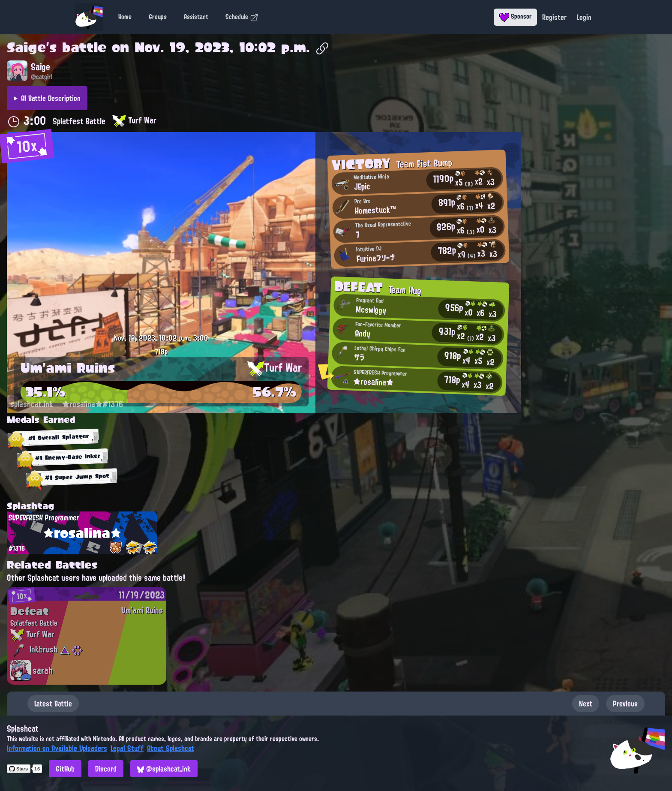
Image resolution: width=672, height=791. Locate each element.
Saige (26, 47)
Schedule (242, 17)
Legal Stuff (127, 748)
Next (586, 704)
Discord (106, 769)
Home (125, 17)
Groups (158, 17)
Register (554, 17)
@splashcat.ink (164, 769)
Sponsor (515, 16)
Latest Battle (53, 704)
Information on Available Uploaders (57, 748)
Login (584, 17)
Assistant (196, 17)
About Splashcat (171, 748)
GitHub (65, 769)
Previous (625, 704)
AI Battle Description (51, 98)
